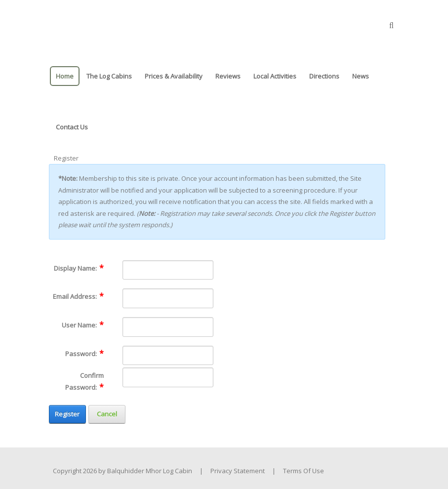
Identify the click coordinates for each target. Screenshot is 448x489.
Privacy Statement (238, 471)
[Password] (168, 356)
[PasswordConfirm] (168, 377)
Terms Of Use (304, 471)
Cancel (107, 414)
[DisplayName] (168, 270)
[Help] (110, 267)
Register (67, 414)
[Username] (168, 327)
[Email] (168, 298)
